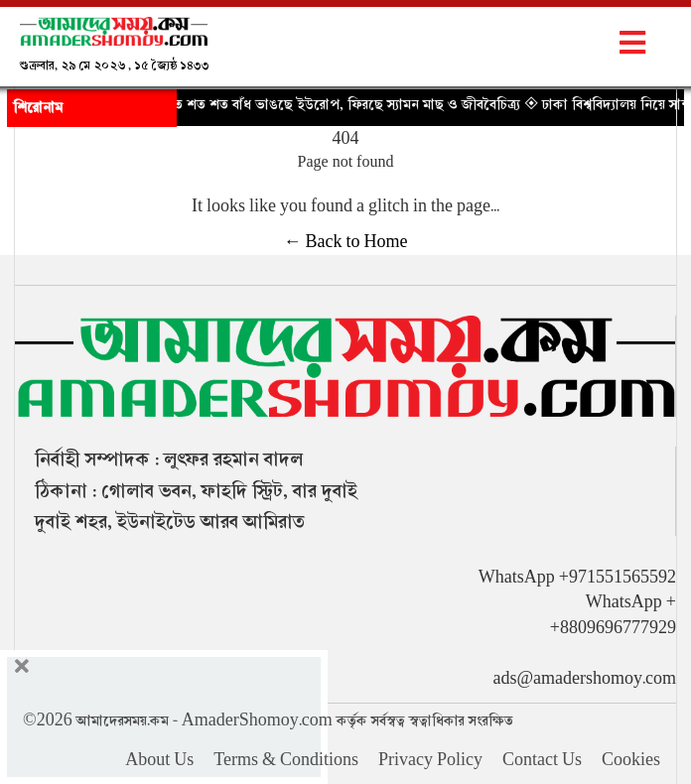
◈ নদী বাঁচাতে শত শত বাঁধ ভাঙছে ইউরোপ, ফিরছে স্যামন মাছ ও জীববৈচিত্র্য (321, 104)
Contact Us (542, 760)
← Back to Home (346, 242)
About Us (159, 760)
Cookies (631, 760)
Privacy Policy (430, 760)
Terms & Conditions (286, 760)
